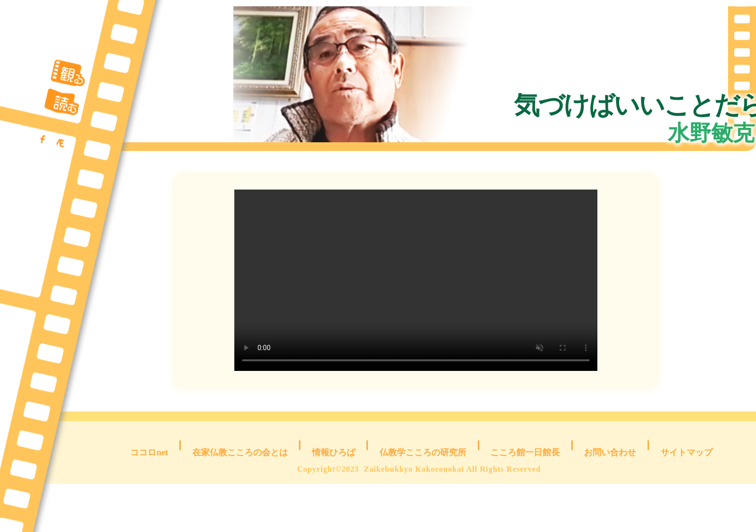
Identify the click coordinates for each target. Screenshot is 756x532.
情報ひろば (334, 493)
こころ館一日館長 (521, 493)
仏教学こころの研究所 (422, 493)
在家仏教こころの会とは (242, 493)
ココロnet (152, 493)
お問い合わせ (607, 493)
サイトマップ (685, 493)
